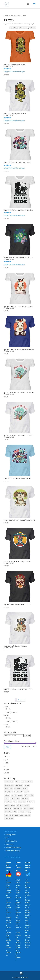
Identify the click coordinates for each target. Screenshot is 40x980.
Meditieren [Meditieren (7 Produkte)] (8, 802)
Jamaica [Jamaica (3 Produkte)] (7, 795)
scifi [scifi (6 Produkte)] (25, 809)
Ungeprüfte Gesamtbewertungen (14, 72)
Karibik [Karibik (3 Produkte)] (20, 795)
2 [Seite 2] (18, 700)
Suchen (27, 736)
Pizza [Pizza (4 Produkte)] (15, 802)
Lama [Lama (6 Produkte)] (12, 799)
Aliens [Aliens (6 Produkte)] (12, 782)
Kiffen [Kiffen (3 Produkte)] (26, 795)
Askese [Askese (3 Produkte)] (30, 782)
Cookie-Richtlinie (11, 841)
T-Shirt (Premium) (12, 712)
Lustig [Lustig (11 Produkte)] (18, 799)
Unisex (6, 724)
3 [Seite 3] (21, 700)
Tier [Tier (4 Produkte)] (6, 812)
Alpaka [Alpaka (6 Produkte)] (18, 782)
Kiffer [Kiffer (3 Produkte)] (32, 795)
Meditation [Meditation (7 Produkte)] (25, 799)
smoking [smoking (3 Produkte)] (31, 809)
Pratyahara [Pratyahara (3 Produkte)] (31, 802)
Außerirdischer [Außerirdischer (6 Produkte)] (9, 785)
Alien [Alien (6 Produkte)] (6, 782)
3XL (5, 756)
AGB (7, 838)
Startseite (7, 16)
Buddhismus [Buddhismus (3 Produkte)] (9, 789)
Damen (7, 706)
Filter (8, 747)
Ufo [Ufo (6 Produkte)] (15, 812)
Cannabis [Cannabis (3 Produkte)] (25, 789)
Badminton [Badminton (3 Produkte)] (19, 785)
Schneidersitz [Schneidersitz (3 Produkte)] (18, 809)
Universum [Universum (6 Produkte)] (22, 812)
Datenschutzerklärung (13, 847)
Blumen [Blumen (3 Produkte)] (27, 785)
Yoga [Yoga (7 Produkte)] (17, 815)
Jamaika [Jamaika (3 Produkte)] (14, 795)
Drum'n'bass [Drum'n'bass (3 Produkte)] (9, 792)
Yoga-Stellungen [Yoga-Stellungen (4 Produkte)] (25, 815)
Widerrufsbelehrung (13, 851)
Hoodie (8, 709)
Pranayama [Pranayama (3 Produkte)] (22, 802)
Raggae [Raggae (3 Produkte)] (7, 805)
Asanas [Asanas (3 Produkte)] (24, 782)
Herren (7, 715)
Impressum (9, 844)
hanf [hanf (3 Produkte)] (27, 792)
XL (5, 770)
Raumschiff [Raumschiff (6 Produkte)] (8, 809)
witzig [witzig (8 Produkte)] (29, 812)
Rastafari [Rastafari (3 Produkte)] (19, 805)
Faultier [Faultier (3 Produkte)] (17, 792)
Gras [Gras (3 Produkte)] (22, 792)
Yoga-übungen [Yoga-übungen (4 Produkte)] (9, 819)
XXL (5, 773)
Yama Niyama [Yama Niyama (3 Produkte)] (9, 815)
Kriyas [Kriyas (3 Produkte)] (7, 799)
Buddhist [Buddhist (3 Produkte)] (17, 789)
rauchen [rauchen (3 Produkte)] (26, 805)
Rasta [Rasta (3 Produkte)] (13, 805)
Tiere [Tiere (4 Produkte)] (11, 812)
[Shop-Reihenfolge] (23, 28)
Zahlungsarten (11, 835)
